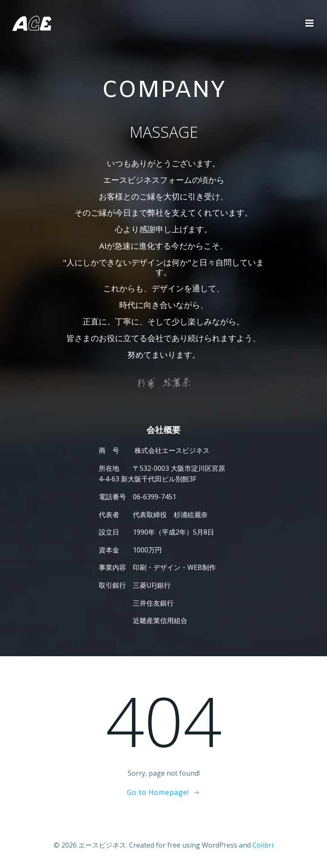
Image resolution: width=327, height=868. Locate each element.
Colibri (263, 845)
